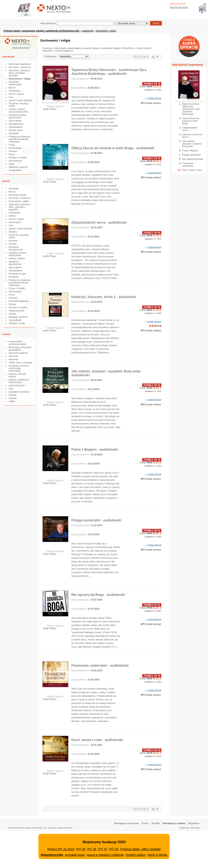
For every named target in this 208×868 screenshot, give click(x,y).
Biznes (12, 88)
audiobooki (88, 31)
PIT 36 (92, 849)
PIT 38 (114, 849)
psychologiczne (17, 385)
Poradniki (14, 133)
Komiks (13, 244)
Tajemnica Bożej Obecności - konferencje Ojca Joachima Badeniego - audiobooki (109, 72)
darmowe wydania (18, 353)
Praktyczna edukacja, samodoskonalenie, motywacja (20, 139)
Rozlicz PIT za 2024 (61, 849)
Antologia (14, 188)
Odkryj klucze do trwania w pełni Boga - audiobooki (113, 148)
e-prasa (6, 334)
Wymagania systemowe (126, 823)
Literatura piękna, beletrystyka (18, 116)
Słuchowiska (15, 161)
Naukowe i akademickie (15, 83)
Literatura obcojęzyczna (16, 248)
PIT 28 (81, 849)
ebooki (6, 181)
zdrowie (13, 398)
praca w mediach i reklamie (105, 855)
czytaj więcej (154, 98)
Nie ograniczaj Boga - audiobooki (98, 595)
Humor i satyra (16, 94)
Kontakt (156, 823)
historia (12, 395)
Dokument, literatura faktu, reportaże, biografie (19, 73)
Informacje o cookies (174, 823)
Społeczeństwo (17, 311)
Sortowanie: (51, 56)
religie (12, 401)
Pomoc (145, 823)
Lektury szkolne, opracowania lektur (18, 110)
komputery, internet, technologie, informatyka (19, 368)
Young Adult (15, 170)
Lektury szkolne (17, 258)
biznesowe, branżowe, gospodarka (20, 348)
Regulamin (194, 823)
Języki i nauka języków (20, 100)
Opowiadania (15, 127)
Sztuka (12, 314)
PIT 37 (103, 849)
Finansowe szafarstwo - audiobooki (100, 665)
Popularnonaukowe (19, 301)
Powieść (13, 151)
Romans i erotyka (18, 157)
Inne (11, 97)
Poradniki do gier (18, 274)
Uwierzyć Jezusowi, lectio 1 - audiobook (104, 297)
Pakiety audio (16, 130)
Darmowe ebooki (18, 195)
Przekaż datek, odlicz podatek (141, 849)
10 (153, 57)
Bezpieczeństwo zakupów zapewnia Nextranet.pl (191, 3)
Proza (12, 154)
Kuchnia (13, 241)
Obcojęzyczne (16, 124)
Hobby (12, 216)
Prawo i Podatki (17, 288)
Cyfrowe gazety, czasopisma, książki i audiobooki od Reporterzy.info (41, 31)
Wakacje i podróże (18, 167)
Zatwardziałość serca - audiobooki (99, 222)
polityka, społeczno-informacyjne (19, 381)
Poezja (12, 304)
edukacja (13, 359)
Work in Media (157, 855)
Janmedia (195, 828)
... (150, 57)
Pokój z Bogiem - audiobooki (95, 449)
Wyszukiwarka (48, 23)
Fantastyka (14, 91)
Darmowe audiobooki (20, 64)
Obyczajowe (15, 121)
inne (11, 389)
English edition (136, 855)
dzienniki (13, 356)
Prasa (12, 145)
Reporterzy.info (52, 855)
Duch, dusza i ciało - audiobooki (97, 740)
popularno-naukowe (19, 392)
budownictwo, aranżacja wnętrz (18, 343)
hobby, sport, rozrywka (20, 362)
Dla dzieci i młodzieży (20, 67)
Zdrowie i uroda (17, 323)
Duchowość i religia (106, 31)
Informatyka (15, 222)
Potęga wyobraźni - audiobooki (96, 520)
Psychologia (15, 148)
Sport (11, 164)
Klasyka (13, 232)
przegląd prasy (75, 855)
